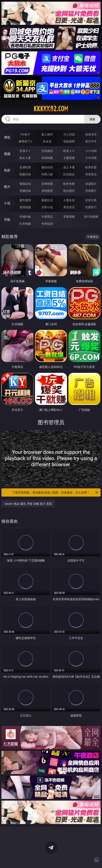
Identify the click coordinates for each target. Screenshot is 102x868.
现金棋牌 (69, 141)
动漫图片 (91, 184)
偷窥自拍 (25, 184)
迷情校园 (25, 207)
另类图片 (91, 191)
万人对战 (69, 134)
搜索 (92, 119)
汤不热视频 (91, 217)
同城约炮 (25, 217)
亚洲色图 (47, 184)
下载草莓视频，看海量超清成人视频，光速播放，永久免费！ (55, 492)
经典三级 (47, 174)
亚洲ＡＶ (25, 151)
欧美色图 (69, 184)
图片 (7, 187)
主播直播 (69, 158)
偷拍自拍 (47, 167)
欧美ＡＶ (69, 151)
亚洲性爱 (25, 167)
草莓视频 (69, 217)
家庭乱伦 (47, 200)
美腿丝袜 (25, 191)
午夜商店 (47, 217)
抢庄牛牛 (91, 141)
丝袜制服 (47, 158)
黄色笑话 (69, 207)
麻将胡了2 (25, 141)
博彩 (7, 137)
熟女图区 (69, 191)
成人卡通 (69, 167)
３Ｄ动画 (91, 151)
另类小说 (47, 207)
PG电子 (25, 134)
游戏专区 (91, 134)
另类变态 (91, 174)
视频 (7, 154)
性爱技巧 (91, 207)
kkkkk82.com (51, 109)
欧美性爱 (91, 167)
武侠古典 (91, 200)
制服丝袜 (25, 174)
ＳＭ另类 (91, 158)
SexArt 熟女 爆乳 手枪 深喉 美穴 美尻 (28, 504)
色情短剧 (47, 224)
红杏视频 (25, 224)
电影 (7, 170)
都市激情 (25, 200)
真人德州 (47, 134)
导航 (7, 220)
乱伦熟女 (69, 174)
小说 (7, 203)
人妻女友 (69, 200)
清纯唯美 (47, 191)
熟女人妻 (25, 158)
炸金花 (47, 141)
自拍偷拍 (47, 151)
